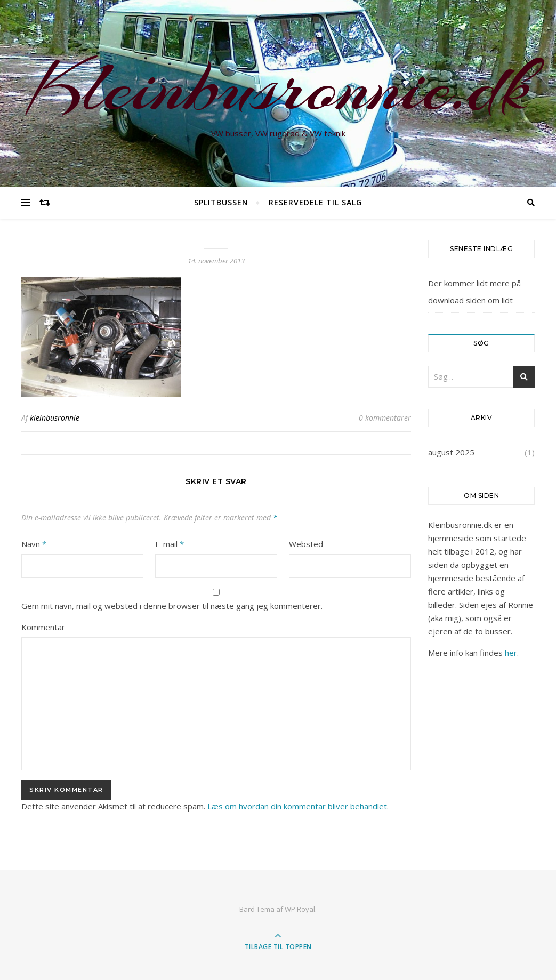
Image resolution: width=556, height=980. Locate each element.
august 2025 (451, 452)
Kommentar (43, 627)
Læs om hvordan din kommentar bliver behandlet (297, 806)
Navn (34, 544)
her (511, 653)
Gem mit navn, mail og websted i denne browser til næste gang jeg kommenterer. (172, 606)
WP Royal (300, 909)
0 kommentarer (385, 418)
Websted (306, 544)
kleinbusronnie (55, 418)
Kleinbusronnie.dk (278, 87)
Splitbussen (221, 202)
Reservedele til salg (315, 202)
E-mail (170, 544)
